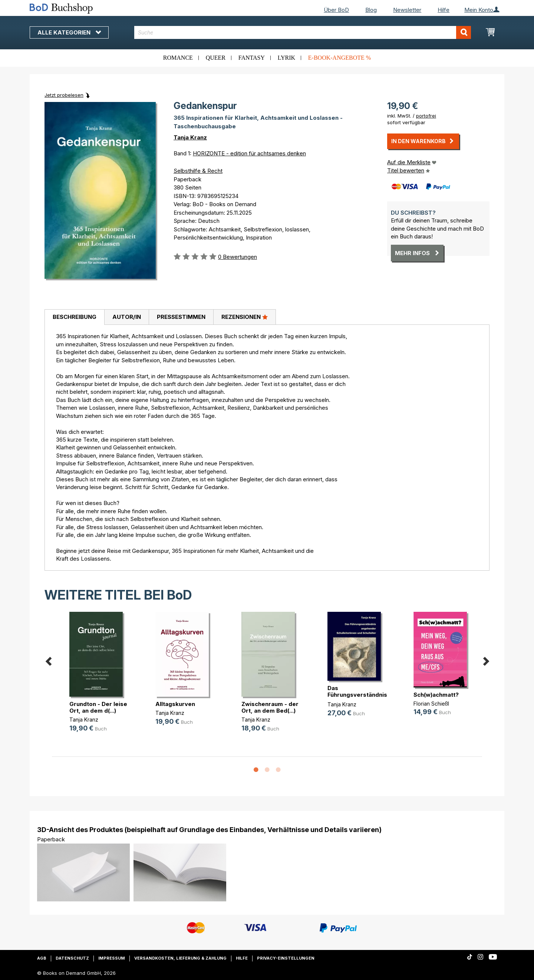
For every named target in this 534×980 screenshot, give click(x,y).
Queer (216, 58)
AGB (42, 958)
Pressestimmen (181, 317)
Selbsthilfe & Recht (198, 171)
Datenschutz (72, 958)
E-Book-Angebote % (339, 58)
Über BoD (336, 10)
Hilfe (444, 10)
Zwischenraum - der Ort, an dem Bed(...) (270, 707)
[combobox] (303, 32)
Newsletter (407, 10)
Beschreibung (75, 317)
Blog (371, 10)
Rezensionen (245, 317)
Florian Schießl (431, 704)
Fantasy (252, 58)
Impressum (112, 958)
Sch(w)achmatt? (436, 695)
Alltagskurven (175, 704)
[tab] (74, 317)
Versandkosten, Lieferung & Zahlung (180, 958)
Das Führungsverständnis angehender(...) (357, 695)
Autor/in (127, 317)
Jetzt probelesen (64, 95)
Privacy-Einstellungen (286, 958)
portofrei (426, 116)
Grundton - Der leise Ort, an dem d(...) (98, 707)
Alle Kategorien (69, 32)
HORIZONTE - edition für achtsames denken (249, 153)
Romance (178, 58)
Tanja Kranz (190, 137)
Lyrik (286, 58)
